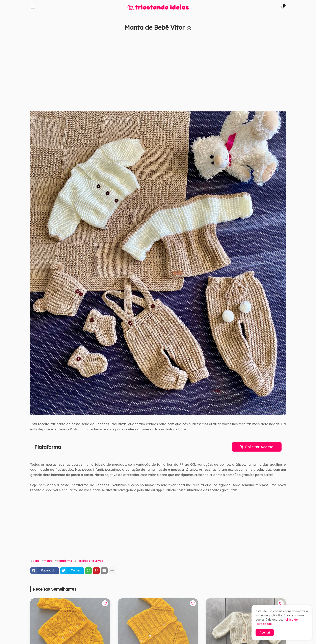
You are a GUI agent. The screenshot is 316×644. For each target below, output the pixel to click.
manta (48, 561)
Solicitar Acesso (259, 447)
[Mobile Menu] (33, 7)
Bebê (36, 561)
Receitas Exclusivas (90, 561)
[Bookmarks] (283, 7)
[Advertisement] (151, 73)
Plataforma (64, 561)
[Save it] (284, 37)
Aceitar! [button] (265, 633)
